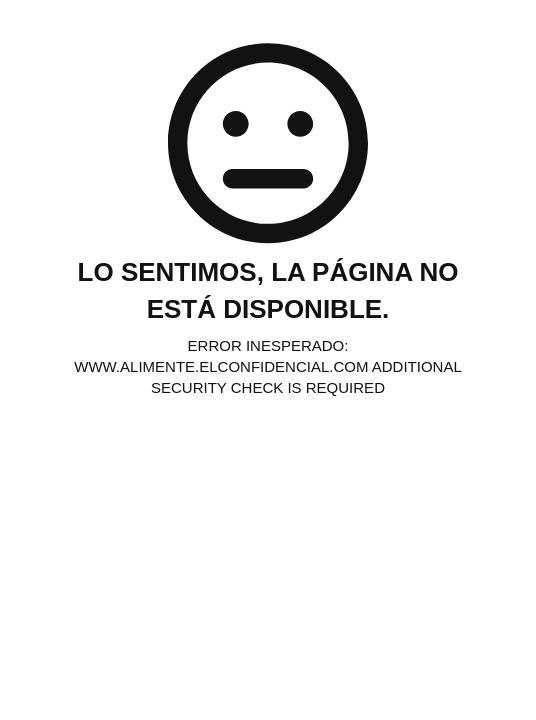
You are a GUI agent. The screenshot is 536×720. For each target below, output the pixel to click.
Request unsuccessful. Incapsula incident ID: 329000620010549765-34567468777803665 (268, 360)
